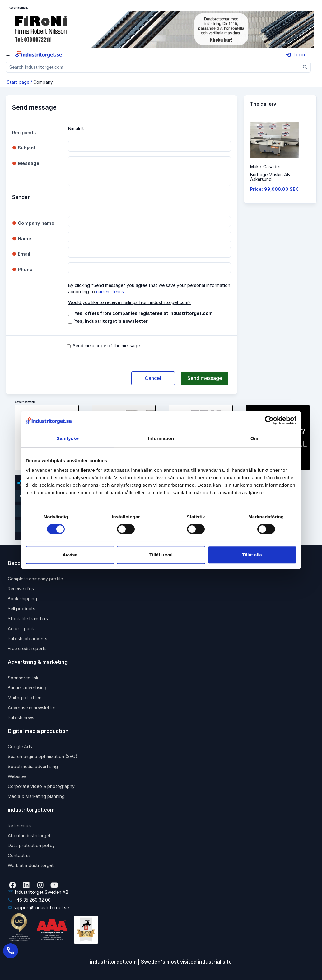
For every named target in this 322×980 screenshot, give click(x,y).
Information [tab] (161, 438)
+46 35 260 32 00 (29, 900)
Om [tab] (254, 438)
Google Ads (20, 746)
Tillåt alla (252, 555)
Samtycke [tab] (68, 438)
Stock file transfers (28, 619)
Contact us (19, 855)
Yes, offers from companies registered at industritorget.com (144, 313)
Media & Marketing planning (36, 796)
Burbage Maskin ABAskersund (270, 177)
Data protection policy (31, 845)
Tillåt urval (161, 555)
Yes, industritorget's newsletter (111, 321)
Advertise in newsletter (32, 708)
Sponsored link (23, 678)
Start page (18, 82)
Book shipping (22, 599)
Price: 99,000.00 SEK (274, 189)
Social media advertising (33, 766)
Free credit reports (27, 648)
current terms (110, 291)
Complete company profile (35, 579)
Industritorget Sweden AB (38, 892)
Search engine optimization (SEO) (43, 756)
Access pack (21, 628)
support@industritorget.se (38, 908)
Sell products (21, 609)
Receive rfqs (21, 589)
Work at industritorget (31, 865)
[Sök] (305, 67)
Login (296, 55)
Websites (17, 776)
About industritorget (29, 835)
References (20, 825)
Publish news (21, 717)
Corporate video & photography (41, 786)
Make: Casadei (265, 167)
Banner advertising (27, 688)
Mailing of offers (25, 698)
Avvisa (70, 555)
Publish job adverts (28, 638)
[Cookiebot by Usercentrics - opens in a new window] (269, 420)
